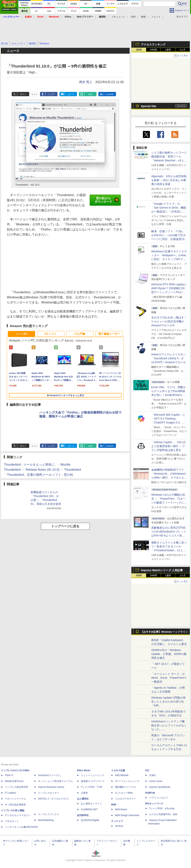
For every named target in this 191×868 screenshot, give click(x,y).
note (90, 94)
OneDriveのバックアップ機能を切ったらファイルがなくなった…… (169, 725)
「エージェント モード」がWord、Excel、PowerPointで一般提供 (169, 678)
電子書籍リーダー (109, 334)
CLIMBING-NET (89, 809)
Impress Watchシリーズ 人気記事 (162, 570)
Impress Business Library (51, 787)
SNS (133, 17)
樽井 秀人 (86, 82)
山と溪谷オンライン (91, 804)
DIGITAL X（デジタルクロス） (54, 799)
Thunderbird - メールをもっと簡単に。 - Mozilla (37, 465)
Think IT (9, 775)
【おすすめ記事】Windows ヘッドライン (164, 632)
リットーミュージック (93, 775)
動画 (143, 17)
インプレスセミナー (49, 793)
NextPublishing (46, 820)
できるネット (12, 821)
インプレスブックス (49, 814)
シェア (51, 94)
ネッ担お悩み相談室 (15, 805)
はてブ (71, 94)
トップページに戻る (65, 526)
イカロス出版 (118, 770)
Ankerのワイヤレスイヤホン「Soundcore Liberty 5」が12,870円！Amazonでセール (169, 358)
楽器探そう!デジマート (93, 781)
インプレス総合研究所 (17, 787)
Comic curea (156, 781)
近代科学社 (83, 815)
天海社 (153, 775)
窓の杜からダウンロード (107, 200)
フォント (156, 17)
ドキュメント (118, 17)
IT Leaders (10, 793)
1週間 (168, 50)
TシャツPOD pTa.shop (162, 808)
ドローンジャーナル (15, 799)
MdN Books (121, 809)
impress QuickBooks (160, 787)
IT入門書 (80, 334)
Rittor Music (84, 770)
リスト (34, 94)
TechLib (119, 826)
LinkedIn (110, 94)
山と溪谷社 (83, 799)
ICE (147, 770)
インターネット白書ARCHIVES (21, 827)
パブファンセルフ (158, 798)
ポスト (23, 94)
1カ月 (183, 50)
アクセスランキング (153, 44)
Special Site (149, 106)
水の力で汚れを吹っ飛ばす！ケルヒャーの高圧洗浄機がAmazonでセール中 (169, 321)
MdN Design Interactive (127, 815)
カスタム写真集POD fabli (163, 814)
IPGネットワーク (154, 804)
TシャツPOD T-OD (92, 787)
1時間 (139, 50)
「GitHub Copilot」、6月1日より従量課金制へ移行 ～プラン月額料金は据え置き (168, 446)
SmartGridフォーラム (49, 775)
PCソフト (51, 334)
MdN (114, 805)
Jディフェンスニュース (127, 781)
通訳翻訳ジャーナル (126, 787)
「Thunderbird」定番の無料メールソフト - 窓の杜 (39, 475)
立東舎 (84, 793)
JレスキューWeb (124, 793)
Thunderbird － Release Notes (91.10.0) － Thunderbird (42, 470)
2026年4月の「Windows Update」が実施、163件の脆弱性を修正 (169, 654)
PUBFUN (150, 793)
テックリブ (117, 821)
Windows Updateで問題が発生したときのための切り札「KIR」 (168, 702)
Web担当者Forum (14, 781)
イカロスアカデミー (126, 799)
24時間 (153, 50)
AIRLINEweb (122, 775)
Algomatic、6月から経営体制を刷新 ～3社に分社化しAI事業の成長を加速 (169, 180)
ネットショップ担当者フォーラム (56, 781)
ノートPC (21, 334)
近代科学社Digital (90, 820)
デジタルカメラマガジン (18, 815)
